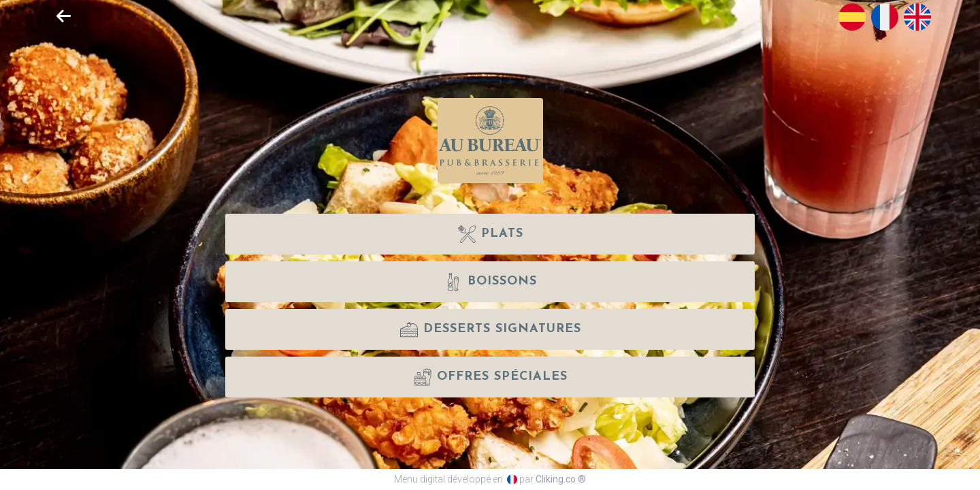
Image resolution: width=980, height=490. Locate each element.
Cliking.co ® (561, 479)
